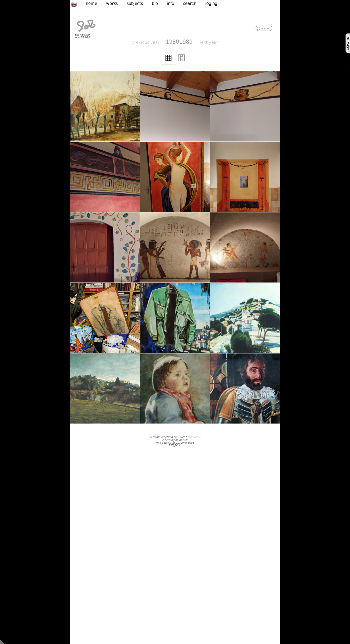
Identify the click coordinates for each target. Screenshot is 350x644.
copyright (194, 437)
